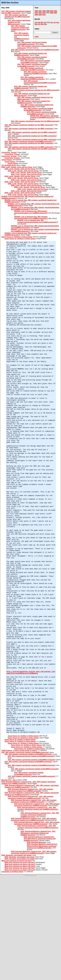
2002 (36, 13)
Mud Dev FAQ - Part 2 (9, 780)
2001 (55, 11)
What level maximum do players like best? (17, 861)
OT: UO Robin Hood (9, 165)
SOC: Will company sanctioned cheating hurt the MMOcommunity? (17, 16)
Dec (46, 24)
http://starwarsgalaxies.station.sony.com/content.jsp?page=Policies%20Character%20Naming (31, 673)
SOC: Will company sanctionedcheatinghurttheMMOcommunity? (40, 82)
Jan (36, 22)
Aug (58, 22)
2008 (36, 15)
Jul (55, 22)
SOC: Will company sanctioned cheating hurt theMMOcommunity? (20, 28)
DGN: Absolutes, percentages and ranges (16, 855)
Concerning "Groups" (9, 152)
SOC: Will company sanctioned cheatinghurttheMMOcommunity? (33, 69)
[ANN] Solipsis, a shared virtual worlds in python (19, 751)
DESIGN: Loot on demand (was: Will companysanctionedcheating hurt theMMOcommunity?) (38, 221)
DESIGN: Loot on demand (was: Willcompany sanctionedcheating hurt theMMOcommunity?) (31, 212)
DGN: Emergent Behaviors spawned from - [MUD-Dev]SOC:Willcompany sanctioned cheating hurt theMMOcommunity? (42, 846)
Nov (42, 24)
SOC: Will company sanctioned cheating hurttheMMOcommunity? (32, 43)
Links (37, 37)
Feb (39, 22)
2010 (44, 15)
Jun (52, 22)
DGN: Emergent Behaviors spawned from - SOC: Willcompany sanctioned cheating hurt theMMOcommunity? (38, 833)
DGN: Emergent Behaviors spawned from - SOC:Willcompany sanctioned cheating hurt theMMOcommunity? (40, 839)
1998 (44, 11)
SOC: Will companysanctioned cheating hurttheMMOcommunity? (32, 756)
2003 (40, 13)
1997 (40, 11)
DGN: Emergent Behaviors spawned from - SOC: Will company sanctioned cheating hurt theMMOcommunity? (31, 790)
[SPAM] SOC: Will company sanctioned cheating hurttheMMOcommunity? (44, 117)
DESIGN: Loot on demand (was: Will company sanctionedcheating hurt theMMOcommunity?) (31, 218)
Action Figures (7, 160)
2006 (52, 13)
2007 (55, 13)
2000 (52, 11)
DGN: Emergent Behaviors (37, 842)
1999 (48, 11)
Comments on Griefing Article (12, 872)
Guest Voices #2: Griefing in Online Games (17, 237)
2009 (40, 15)
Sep (36, 24)
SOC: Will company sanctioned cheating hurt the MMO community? (16, 12)
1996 (36, 11)
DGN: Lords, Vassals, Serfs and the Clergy (17, 167)
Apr (45, 22)
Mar (42, 22)
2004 (44, 13)
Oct (39, 24)
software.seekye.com (30, 876)
